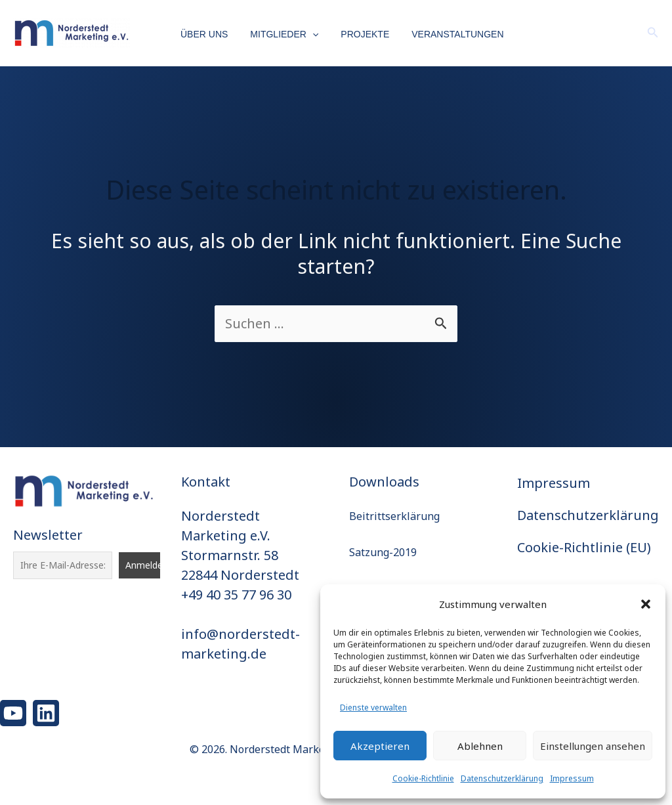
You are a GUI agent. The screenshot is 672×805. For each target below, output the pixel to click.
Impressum (572, 778)
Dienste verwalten (373, 707)
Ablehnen (480, 746)
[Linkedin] (46, 713)
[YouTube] (13, 713)
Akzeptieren (380, 746)
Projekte (357, 34)
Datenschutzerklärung (502, 778)
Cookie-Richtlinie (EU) (584, 547)
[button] (646, 604)
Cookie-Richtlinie (423, 778)
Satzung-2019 (383, 552)
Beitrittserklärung (394, 516)
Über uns (204, 34)
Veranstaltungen (446, 34)
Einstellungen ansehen (593, 746)
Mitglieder (280, 34)
